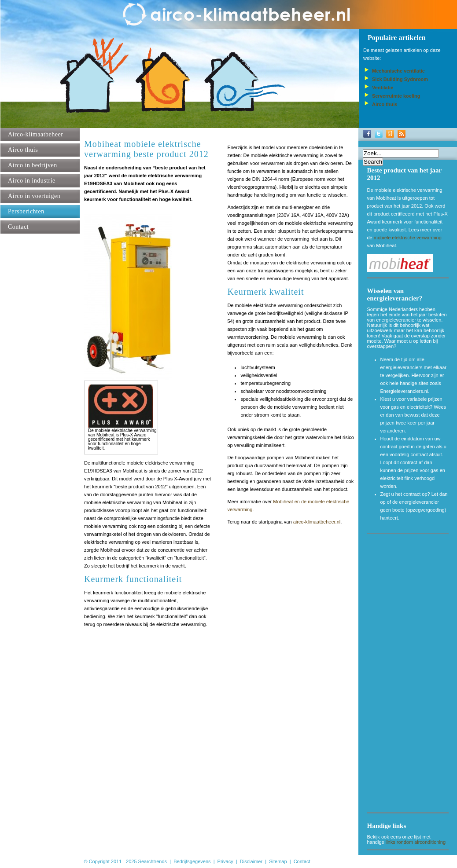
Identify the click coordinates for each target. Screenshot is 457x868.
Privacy (225, 861)
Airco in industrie (32, 181)
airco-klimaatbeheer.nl (317, 522)
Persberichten (26, 211)
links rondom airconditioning (416, 842)
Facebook (367, 134)
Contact (18, 227)
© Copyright (97, 861)
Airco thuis (23, 150)
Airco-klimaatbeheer (35, 134)
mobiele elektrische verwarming (408, 238)
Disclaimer (251, 861)
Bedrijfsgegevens (192, 861)
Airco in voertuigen (34, 196)
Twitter (379, 134)
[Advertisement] (408, 675)
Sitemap (278, 861)
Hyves (390, 134)
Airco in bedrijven (33, 165)
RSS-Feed (402, 134)
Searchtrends (153, 861)
